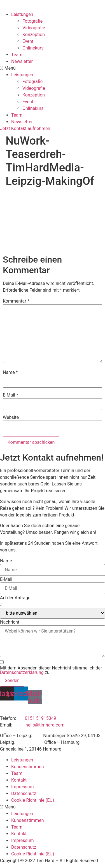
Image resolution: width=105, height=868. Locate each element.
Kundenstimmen (28, 767)
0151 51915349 (41, 718)
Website (11, 418)
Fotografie (32, 21)
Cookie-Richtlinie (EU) (33, 800)
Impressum (23, 787)
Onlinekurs (33, 48)
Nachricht (10, 622)
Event (28, 41)
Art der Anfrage (15, 598)
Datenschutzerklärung (22, 672)
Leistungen (22, 14)
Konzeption (34, 35)
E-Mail (11, 395)
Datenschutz (24, 793)
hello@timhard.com (45, 725)
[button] (53, 68)
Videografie (34, 28)
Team (17, 55)
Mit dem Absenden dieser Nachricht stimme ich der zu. (51, 670)
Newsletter (22, 61)
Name (10, 372)
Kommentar (16, 301)
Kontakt (19, 780)
